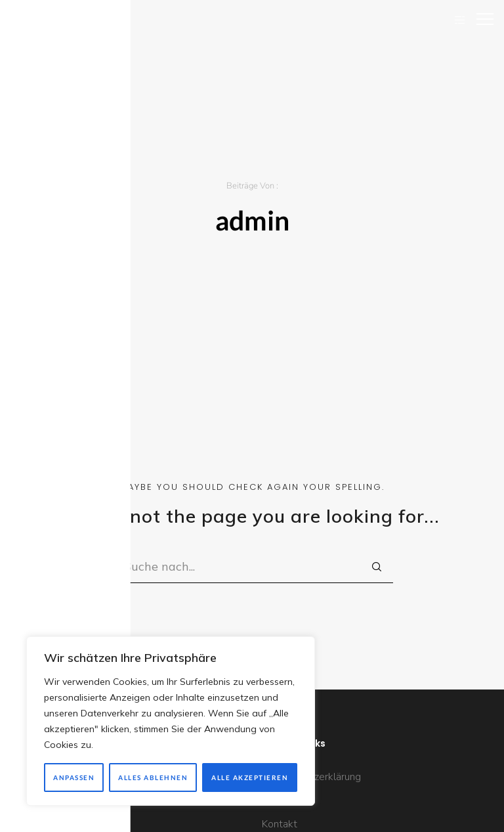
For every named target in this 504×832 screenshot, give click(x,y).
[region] (171, 721)
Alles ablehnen (153, 777)
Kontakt (280, 824)
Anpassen (74, 777)
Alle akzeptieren (250, 777)
